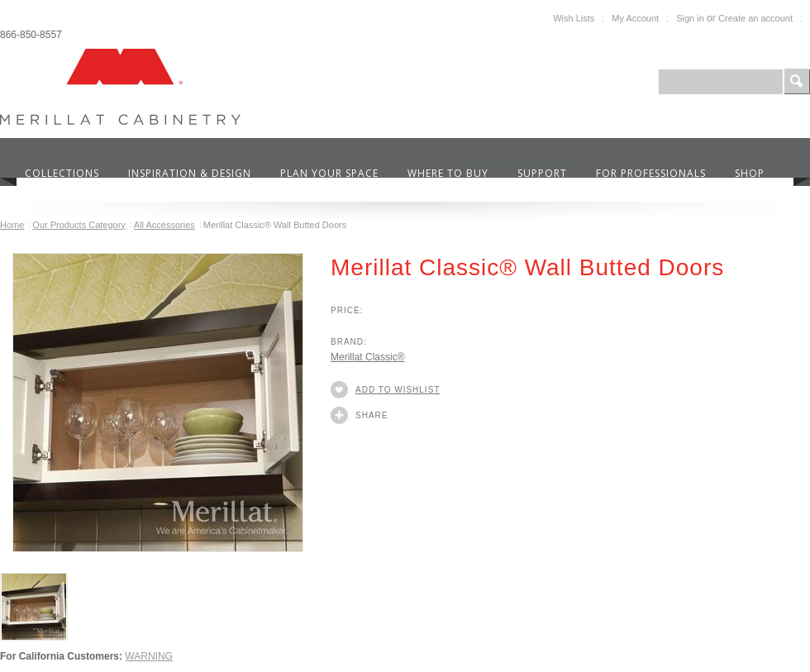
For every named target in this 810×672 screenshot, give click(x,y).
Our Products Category (79, 225)
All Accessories (164, 225)
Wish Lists (574, 18)
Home (12, 225)
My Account (635, 18)
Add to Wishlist (398, 390)
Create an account (755, 18)
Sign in (690, 18)
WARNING (149, 656)
